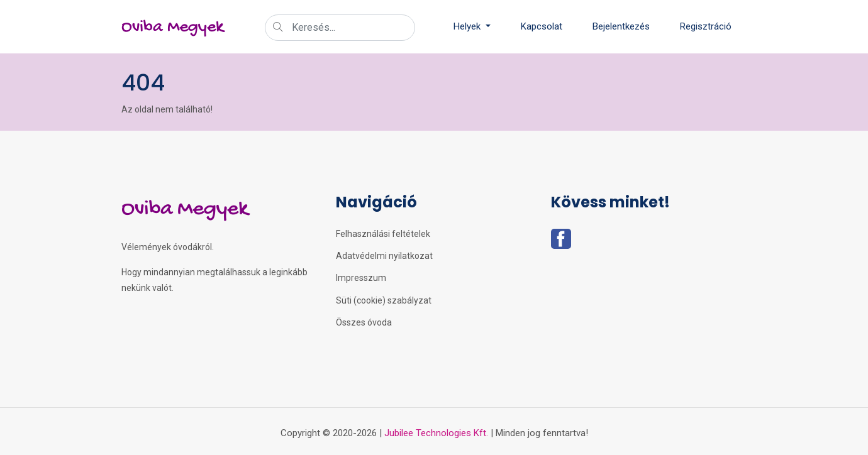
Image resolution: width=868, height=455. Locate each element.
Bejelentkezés (621, 26)
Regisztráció (706, 26)
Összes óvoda (364, 322)
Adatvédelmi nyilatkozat (384, 256)
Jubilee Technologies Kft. (436, 433)
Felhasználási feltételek (383, 234)
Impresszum (361, 278)
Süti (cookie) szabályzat (384, 300)
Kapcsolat (542, 26)
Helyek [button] (468, 26)
